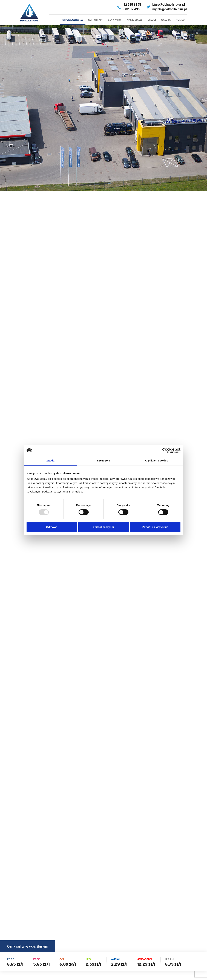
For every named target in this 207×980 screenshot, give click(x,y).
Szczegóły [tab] (103, 460)
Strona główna (73, 20)
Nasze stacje (135, 20)
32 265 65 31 (132, 5)
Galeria (166, 20)
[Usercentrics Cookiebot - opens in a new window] (165, 450)
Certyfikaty (95, 20)
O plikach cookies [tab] (156, 460)
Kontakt (181, 20)
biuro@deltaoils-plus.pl (169, 5)
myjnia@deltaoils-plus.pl (169, 9)
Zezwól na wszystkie (155, 527)
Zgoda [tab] (50, 460)
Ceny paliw (115, 20)
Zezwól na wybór (103, 527)
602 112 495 (132, 9)
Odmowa (52, 527)
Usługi (152, 20)
